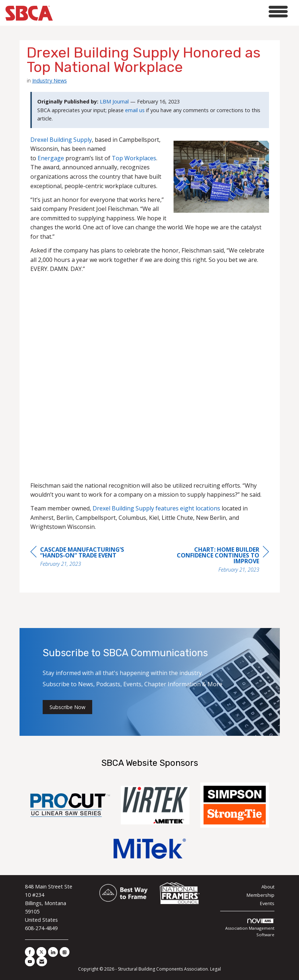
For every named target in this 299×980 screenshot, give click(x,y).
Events (267, 903)
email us (135, 110)
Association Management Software (250, 928)
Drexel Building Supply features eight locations (156, 508)
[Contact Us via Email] (42, 961)
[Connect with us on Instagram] (65, 952)
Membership (260, 895)
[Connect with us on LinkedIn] (53, 952)
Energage (51, 158)
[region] (215, 561)
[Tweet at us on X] (41, 952)
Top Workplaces (134, 158)
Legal (215, 969)
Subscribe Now (67, 707)
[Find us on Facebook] (30, 952)
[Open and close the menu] (172, 12)
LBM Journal (114, 101)
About (268, 887)
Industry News (50, 80)
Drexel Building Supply (61, 140)
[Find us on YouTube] (30, 961)
